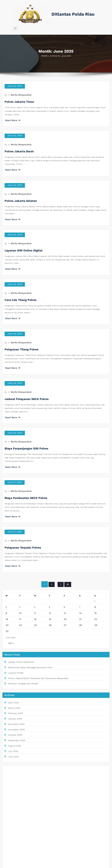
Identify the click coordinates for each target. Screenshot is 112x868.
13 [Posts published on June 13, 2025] (65, 564)
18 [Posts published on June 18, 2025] (35, 570)
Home (44, 49)
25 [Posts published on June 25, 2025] (35, 575)
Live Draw (10, 720)
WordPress (49, 864)
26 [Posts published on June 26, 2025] (50, 575)
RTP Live (9, 787)
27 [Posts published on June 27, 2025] (66, 575)
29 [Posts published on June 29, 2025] (96, 575)
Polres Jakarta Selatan (18, 183)
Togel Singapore (13, 753)
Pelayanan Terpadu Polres (20, 502)
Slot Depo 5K (11, 820)
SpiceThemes (80, 864)
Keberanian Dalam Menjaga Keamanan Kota (27, 616)
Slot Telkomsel (12, 833)
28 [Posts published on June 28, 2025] (81, 575)
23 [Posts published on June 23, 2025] (7, 575)
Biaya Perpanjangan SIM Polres (23, 411)
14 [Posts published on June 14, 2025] (81, 564)
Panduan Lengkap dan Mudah (21, 631)
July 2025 (12, 695)
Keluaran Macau (13, 767)
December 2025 (15, 670)
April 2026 (13, 649)
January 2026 (14, 665)
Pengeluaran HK (13, 846)
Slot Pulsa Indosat (14, 806)
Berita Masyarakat (19, 86)
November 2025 (15, 675)
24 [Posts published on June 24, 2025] (20, 575)
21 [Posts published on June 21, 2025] (81, 570)
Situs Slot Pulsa (13, 780)
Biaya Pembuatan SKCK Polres (23, 457)
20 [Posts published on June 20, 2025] (66, 570)
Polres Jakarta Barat (17, 138)
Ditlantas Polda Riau (70, 14)
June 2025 (13, 700)
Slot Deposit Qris (13, 760)
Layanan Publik (15, 621)
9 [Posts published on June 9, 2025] (6, 564)
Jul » (10, 592)
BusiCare (68, 864)
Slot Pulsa (10, 747)
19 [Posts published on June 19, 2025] (50, 570)
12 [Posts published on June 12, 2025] (50, 564)
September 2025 (16, 685)
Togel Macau (11, 740)
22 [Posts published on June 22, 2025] (96, 570)
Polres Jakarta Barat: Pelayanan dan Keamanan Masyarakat (34, 626)
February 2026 (15, 660)
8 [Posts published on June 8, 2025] (96, 559)
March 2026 (13, 654)
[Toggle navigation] (97, 14)
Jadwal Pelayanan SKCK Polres (23, 365)
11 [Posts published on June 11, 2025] (35, 564)
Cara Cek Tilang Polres (18, 274)
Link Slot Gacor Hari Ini (16, 793)
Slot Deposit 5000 (14, 813)
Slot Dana (10, 714)
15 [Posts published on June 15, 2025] (96, 564)
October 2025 (14, 680)
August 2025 (14, 690)
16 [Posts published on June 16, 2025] (7, 570)
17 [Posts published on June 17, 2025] (20, 570)
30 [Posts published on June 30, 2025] (7, 580)
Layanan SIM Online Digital (20, 229)
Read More (11, 110)
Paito (8, 734)
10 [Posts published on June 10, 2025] (20, 564)
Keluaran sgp (11, 727)
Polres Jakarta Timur (17, 92)
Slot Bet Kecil (12, 826)
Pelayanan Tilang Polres (19, 320)
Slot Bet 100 (11, 839)
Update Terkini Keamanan (19, 610)
